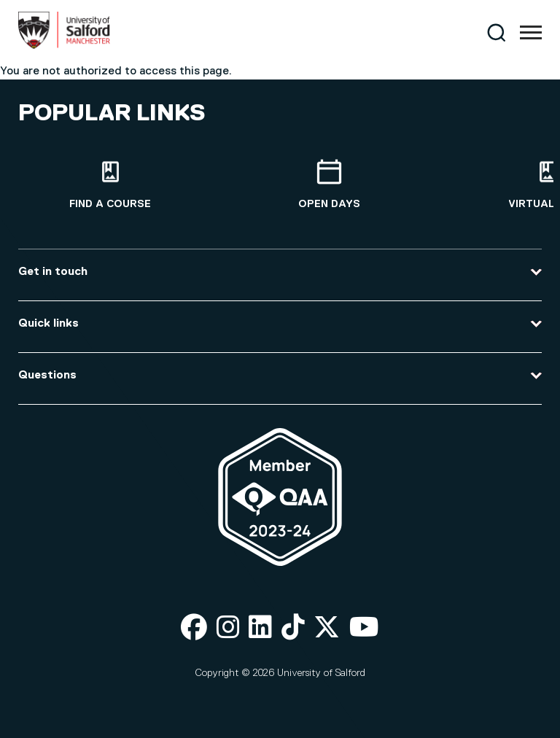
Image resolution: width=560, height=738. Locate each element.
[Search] (496, 32)
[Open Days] (329, 185)
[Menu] (531, 33)
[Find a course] (110, 185)
